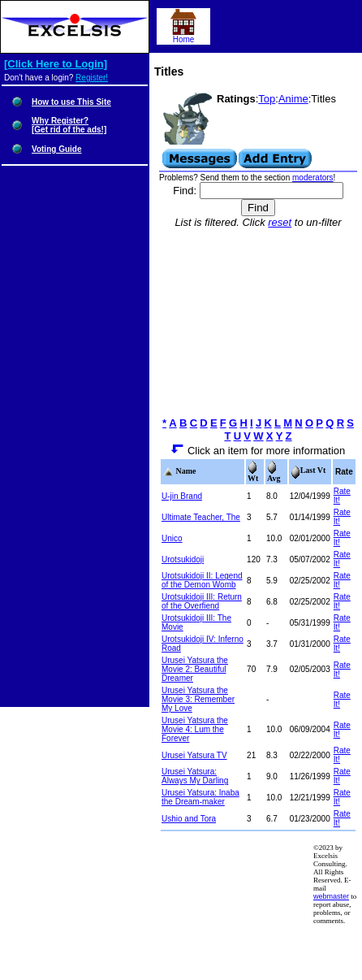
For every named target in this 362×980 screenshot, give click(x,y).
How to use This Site (71, 102)
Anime (293, 99)
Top (267, 99)
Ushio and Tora (189, 819)
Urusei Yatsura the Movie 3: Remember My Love (198, 699)
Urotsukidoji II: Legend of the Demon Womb (202, 580)
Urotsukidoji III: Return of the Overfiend (202, 601)
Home (183, 36)
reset (280, 222)
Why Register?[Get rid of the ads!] (69, 125)
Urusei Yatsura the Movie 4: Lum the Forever (195, 729)
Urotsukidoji (183, 559)
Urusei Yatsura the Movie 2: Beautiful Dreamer (195, 669)
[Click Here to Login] (56, 64)
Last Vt (308, 470)
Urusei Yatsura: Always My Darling (195, 776)
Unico (172, 538)
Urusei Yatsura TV (194, 755)
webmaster (331, 896)
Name (179, 471)
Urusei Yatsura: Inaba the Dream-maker (200, 797)
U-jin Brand (182, 496)
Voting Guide (56, 149)
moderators (313, 178)
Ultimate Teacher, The (201, 517)
